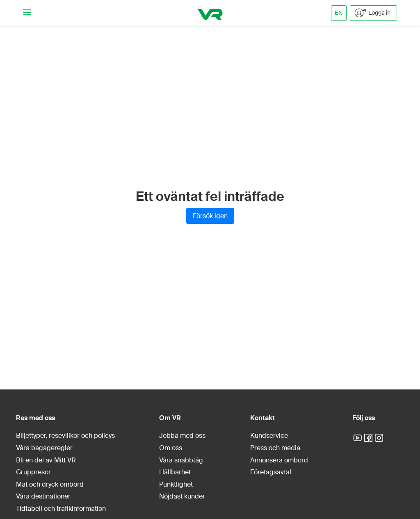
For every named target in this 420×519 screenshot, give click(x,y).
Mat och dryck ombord (50, 484)
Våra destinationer (43, 496)
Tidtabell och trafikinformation (61, 509)
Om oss (171, 448)
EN (339, 13)
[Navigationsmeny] (27, 13)
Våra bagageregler (44, 448)
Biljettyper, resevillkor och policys (65, 436)
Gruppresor (33, 472)
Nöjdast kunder (182, 496)
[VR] (210, 13)
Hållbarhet (175, 472)
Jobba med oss (182, 436)
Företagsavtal (271, 472)
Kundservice (269, 436)
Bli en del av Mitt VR (46, 460)
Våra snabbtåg (181, 460)
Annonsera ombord (279, 460)
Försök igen (210, 216)
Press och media (275, 448)
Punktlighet (176, 484)
